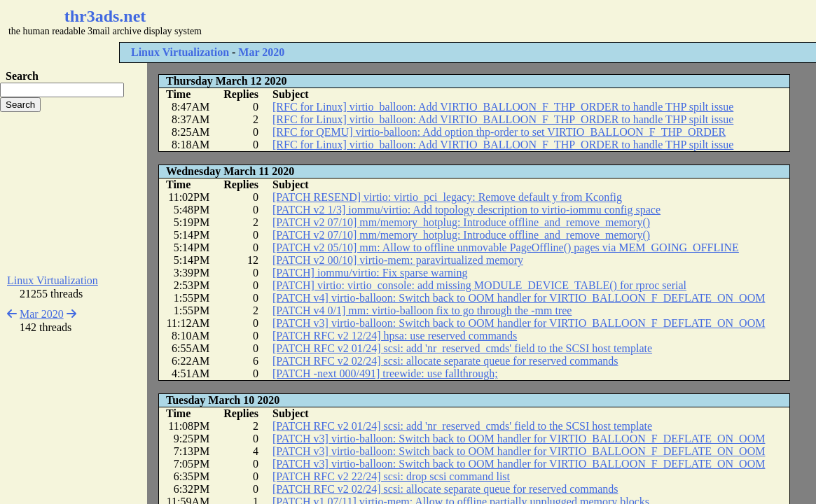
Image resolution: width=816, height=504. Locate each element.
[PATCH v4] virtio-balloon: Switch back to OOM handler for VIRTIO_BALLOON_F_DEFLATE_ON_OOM (519, 298)
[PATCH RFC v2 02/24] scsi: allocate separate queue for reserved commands (445, 361)
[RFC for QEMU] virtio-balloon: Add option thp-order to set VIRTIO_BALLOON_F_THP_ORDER (499, 132)
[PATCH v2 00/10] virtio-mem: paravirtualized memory (398, 260)
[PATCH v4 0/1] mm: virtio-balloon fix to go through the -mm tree (422, 310)
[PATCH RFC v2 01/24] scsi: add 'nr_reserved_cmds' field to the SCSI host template (462, 348)
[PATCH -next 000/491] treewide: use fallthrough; (385, 373)
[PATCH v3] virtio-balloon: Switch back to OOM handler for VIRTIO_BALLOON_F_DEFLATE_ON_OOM (519, 323)
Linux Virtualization (180, 52)
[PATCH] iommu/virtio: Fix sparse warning (370, 273)
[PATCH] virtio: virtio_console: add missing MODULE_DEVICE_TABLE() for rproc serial (479, 285)
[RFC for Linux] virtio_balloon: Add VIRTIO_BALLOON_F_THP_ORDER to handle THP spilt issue (503, 107)
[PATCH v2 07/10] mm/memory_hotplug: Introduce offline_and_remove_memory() (461, 222)
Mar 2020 (261, 52)
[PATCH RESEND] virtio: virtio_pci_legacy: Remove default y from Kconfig (447, 197)
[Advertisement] (417, 21)
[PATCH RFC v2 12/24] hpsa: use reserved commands (395, 336)
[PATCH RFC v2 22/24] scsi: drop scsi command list (391, 476)
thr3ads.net (105, 16)
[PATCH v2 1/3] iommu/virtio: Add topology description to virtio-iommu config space (466, 210)
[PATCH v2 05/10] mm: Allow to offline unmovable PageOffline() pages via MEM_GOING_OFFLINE (506, 247)
